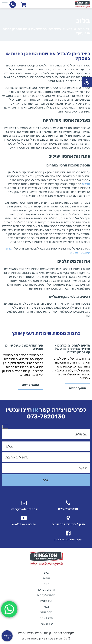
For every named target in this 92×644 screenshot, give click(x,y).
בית (46, 573)
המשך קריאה (77, 388)
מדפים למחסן (46, 590)
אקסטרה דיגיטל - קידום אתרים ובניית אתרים (46, 633)
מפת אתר (46, 612)
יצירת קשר (46, 624)
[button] (87, 82)
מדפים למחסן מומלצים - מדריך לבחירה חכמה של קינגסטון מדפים (72, 349)
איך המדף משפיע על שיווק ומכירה (24, 347)
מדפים (86, 184)
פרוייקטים (46, 601)
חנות (46, 584)
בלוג (69, 29)
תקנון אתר (46, 618)
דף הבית (83, 29)
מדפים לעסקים (46, 595)
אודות (46, 578)
